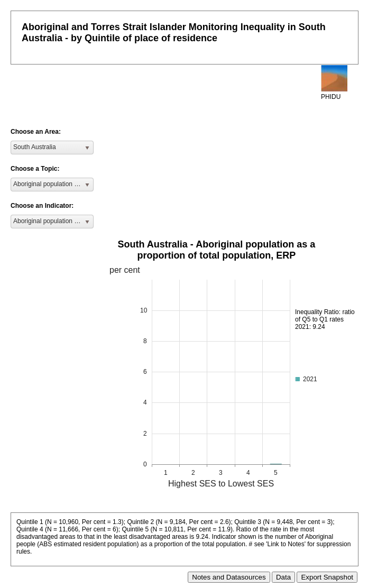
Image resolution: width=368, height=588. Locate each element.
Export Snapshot (327, 577)
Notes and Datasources (229, 577)
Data (283, 577)
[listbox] (52, 148)
